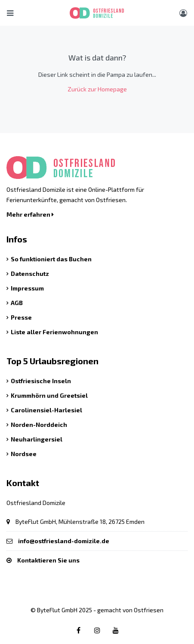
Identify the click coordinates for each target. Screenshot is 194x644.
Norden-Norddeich (39, 425)
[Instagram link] (97, 630)
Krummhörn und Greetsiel (49, 395)
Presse (21, 317)
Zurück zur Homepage (97, 89)
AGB (17, 303)
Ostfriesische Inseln (41, 381)
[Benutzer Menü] (183, 13)
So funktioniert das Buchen (51, 259)
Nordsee (24, 454)
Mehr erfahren (30, 214)
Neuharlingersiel (37, 439)
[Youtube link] (116, 630)
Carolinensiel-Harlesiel (46, 410)
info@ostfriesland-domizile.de (64, 541)
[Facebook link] (79, 630)
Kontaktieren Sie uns (48, 560)
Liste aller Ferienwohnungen (54, 332)
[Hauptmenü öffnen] (10, 13)
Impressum (27, 288)
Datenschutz (30, 274)
